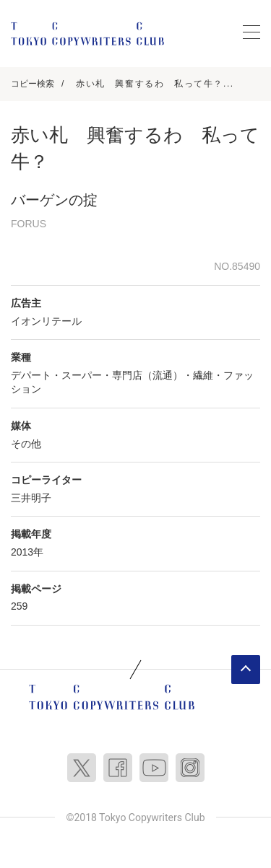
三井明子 (31, 498)
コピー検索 (33, 84)
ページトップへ (246, 670)
